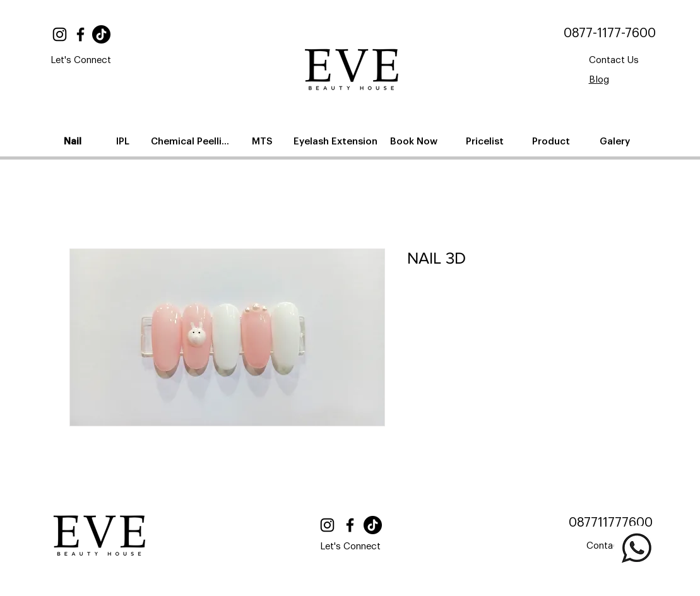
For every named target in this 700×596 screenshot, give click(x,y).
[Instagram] (60, 34)
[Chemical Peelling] (193, 141)
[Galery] (616, 141)
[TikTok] (101, 34)
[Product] (553, 141)
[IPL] (124, 141)
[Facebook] (80, 34)
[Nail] (74, 141)
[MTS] (264, 141)
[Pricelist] (486, 141)
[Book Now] (415, 141)
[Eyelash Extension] (337, 141)
